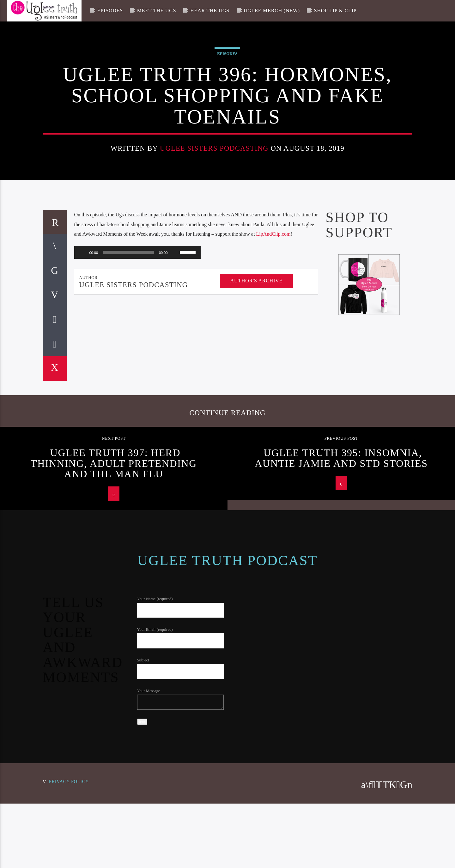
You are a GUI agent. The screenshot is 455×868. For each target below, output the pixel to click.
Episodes (110, 11)
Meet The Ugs (157, 11)
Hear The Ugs (210, 11)
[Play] (82, 430)
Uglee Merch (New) (272, 11)
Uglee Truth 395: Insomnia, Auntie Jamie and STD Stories (341, 636)
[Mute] (175, 430)
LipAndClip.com (273, 412)
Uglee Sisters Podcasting (214, 229)
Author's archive (256, 458)
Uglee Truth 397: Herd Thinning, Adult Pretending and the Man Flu (114, 641)
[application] (137, 430)
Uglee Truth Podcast (227, 738)
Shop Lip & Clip (335, 11)
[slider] (128, 430)
